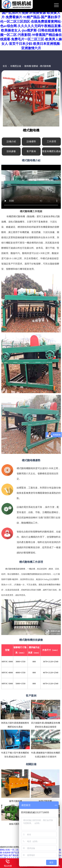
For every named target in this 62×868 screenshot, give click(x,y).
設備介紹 (11, 142)
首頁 (5, 66)
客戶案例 (31, 151)
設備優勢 (31, 142)
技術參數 (11, 151)
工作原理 (51, 142)
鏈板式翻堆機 (16, 824)
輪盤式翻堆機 (45, 801)
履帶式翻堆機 (16, 801)
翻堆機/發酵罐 (31, 66)
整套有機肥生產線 (51, 151)
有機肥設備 (16, 66)
